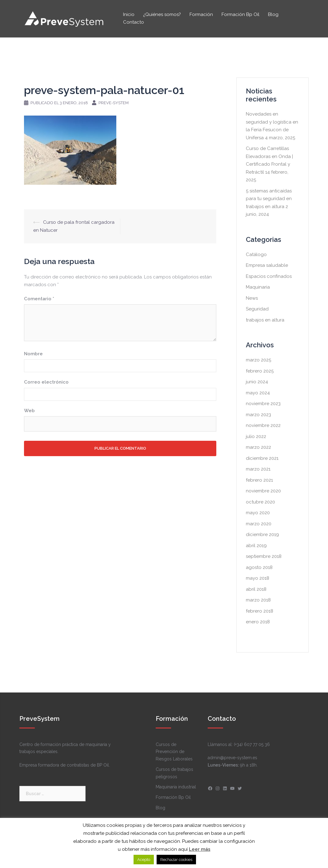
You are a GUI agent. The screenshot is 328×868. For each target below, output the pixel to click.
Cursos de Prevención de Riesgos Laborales (174, 752)
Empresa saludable (267, 265)
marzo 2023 (258, 415)
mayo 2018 (258, 578)
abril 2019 (256, 546)
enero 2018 (258, 622)
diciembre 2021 (262, 458)
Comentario (39, 299)
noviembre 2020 (263, 491)
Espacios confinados (269, 276)
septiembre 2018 (264, 556)
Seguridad (257, 309)
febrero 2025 (260, 371)
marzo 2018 (258, 600)
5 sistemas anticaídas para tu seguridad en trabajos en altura (269, 199)
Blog (273, 14)
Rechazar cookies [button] (176, 860)
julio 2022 (256, 436)
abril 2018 (256, 589)
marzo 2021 (258, 469)
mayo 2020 (258, 513)
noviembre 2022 (263, 425)
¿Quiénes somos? (162, 14)
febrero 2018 (260, 611)
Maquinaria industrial (176, 787)
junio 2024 (257, 382)
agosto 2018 (259, 567)
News (252, 298)
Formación (201, 14)
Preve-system (114, 103)
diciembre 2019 (262, 535)
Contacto (134, 22)
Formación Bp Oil (240, 14)
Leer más (200, 849)
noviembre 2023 (263, 404)
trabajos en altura (265, 320)
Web (29, 411)
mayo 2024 (258, 393)
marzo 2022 (258, 447)
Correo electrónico (46, 382)
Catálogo (256, 254)
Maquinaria (258, 287)
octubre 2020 (260, 502)
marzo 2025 (258, 360)
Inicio (129, 14)
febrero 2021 (259, 480)
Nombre (33, 354)
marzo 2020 (259, 524)
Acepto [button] (144, 860)
